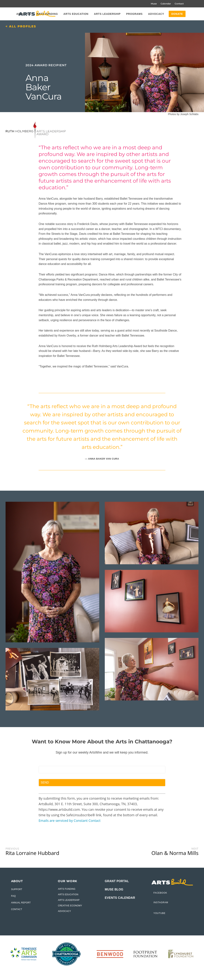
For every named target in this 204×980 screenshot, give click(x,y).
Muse (154, 4)
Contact (179, 4)
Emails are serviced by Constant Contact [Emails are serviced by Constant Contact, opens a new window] (70, 821)
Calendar (166, 4)
